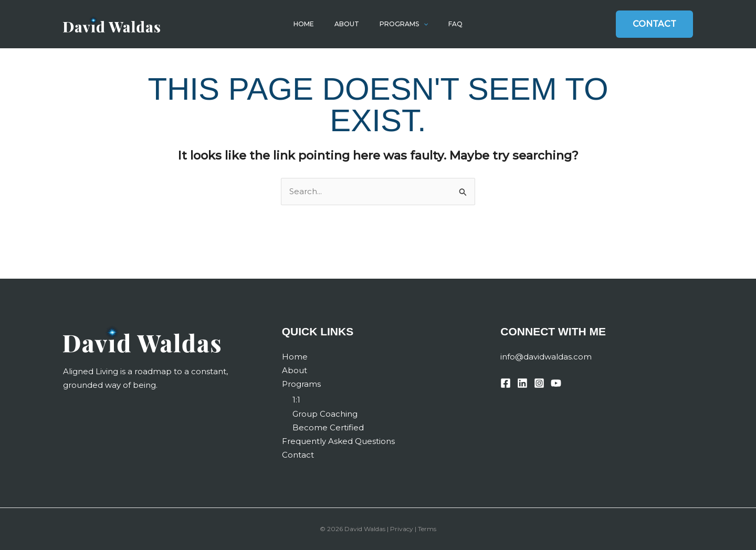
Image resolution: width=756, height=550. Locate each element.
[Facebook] (506, 383)
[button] (421, 24)
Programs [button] (401, 24)
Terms (427, 529)
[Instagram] (539, 383)
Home (311, 24)
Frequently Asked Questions (338, 441)
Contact (298, 455)
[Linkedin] (522, 383)
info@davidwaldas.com (546, 357)
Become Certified (328, 427)
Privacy (402, 529)
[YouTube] (556, 383)
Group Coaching (325, 414)
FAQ (449, 24)
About (349, 24)
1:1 (296, 400)
